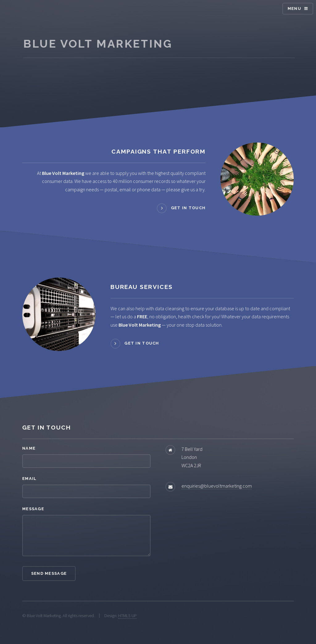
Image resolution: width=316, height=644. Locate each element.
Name (29, 448)
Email (29, 479)
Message (33, 509)
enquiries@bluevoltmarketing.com (217, 486)
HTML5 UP (127, 616)
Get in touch (188, 208)
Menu (294, 8)
